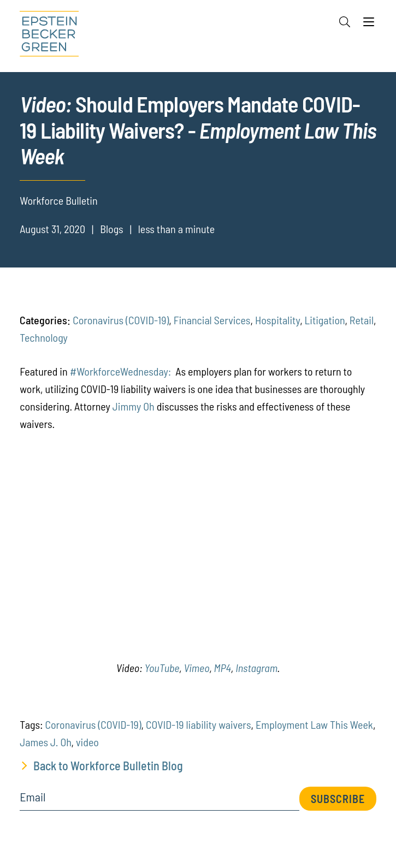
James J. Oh (45, 742)
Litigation (325, 320)
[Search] (345, 22)
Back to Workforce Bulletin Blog (108, 765)
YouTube (162, 668)
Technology (44, 337)
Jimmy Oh (134, 406)
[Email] (159, 801)
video (87, 742)
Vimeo (196, 668)
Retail (362, 320)
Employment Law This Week (314, 724)
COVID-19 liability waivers (199, 724)
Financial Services (212, 320)
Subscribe (338, 799)
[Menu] (369, 25)
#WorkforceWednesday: (121, 371)
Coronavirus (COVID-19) (121, 320)
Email (32, 797)
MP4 (223, 668)
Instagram (256, 668)
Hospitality (277, 320)
